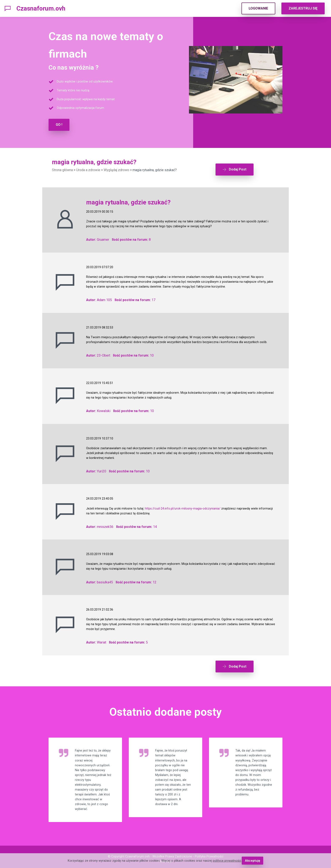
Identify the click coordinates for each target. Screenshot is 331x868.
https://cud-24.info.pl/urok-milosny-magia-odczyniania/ (183, 506)
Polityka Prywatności (209, 852)
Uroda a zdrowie (88, 170)
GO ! (59, 125)
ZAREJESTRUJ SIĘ (303, 8)
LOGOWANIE (258, 8)
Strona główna (62, 170)
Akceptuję (252, 861)
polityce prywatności (227, 861)
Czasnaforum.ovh (41, 8)
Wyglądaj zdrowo (116, 170)
